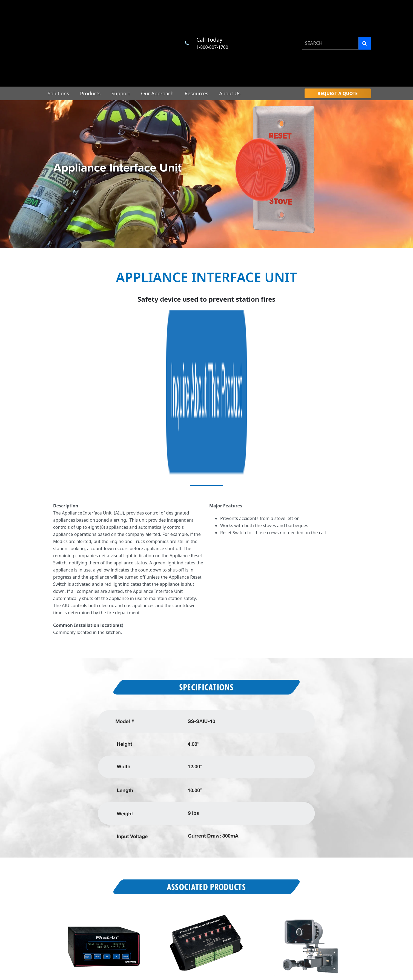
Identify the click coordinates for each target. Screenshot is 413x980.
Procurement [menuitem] (260, 849)
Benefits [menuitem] (323, 849)
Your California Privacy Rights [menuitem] (338, 910)
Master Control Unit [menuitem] (195, 852)
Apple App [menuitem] (321, 930)
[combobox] (330, 17)
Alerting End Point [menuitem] (193, 872)
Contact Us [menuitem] (325, 874)
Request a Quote (206, 815)
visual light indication (132, 352)
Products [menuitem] (90, 42)
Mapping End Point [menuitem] (194, 882)
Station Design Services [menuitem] (135, 889)
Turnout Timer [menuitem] (190, 862)
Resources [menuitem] (196, 42)
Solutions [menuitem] (58, 42)
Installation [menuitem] (124, 905)
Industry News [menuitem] (261, 890)
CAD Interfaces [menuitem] (262, 874)
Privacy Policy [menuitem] (324, 884)
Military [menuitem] (322, 865)
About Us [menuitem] (230, 42)
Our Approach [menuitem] (157, 42)
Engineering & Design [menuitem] (133, 897)
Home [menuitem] (115, 851)
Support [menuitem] (121, 42)
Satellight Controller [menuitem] (195, 903)
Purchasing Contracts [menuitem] (268, 866)
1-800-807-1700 (212, 21)
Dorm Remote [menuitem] (190, 892)
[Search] (365, 17)
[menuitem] (338, 42)
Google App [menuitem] (322, 920)
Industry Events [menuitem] (262, 882)
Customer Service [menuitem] (129, 881)
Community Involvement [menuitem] (338, 857)
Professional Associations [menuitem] (271, 857)
